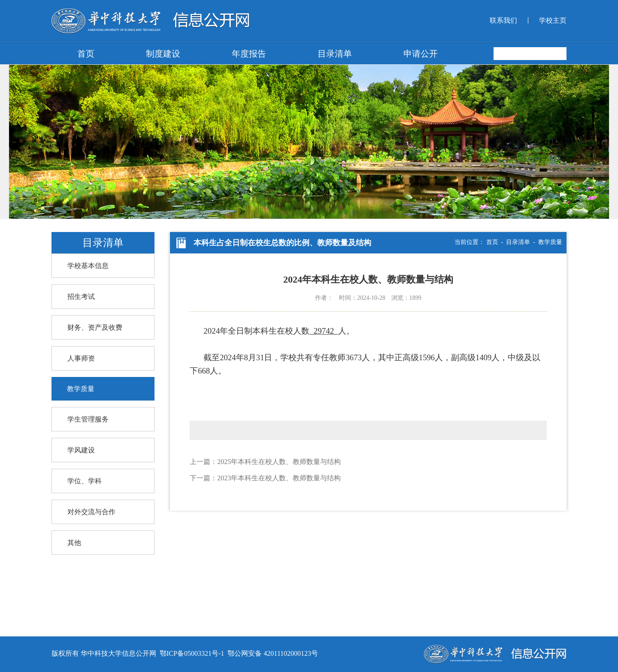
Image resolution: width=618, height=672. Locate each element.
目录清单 (335, 54)
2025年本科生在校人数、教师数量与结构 (279, 462)
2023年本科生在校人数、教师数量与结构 (279, 478)
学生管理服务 (88, 419)
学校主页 (553, 20)
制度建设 (163, 54)
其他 (74, 543)
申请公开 (421, 54)
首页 (86, 54)
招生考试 (81, 297)
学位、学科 (85, 481)
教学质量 (81, 389)
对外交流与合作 (91, 512)
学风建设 (81, 450)
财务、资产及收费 (95, 327)
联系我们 (503, 20)
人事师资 (81, 358)
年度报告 (249, 54)
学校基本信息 (88, 266)
